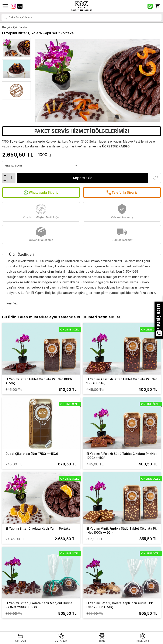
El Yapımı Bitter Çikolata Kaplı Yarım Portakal (38, 528)
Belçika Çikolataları (15, 27)
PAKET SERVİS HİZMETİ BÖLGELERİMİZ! (82, 131)
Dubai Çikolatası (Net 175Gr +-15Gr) (32, 454)
